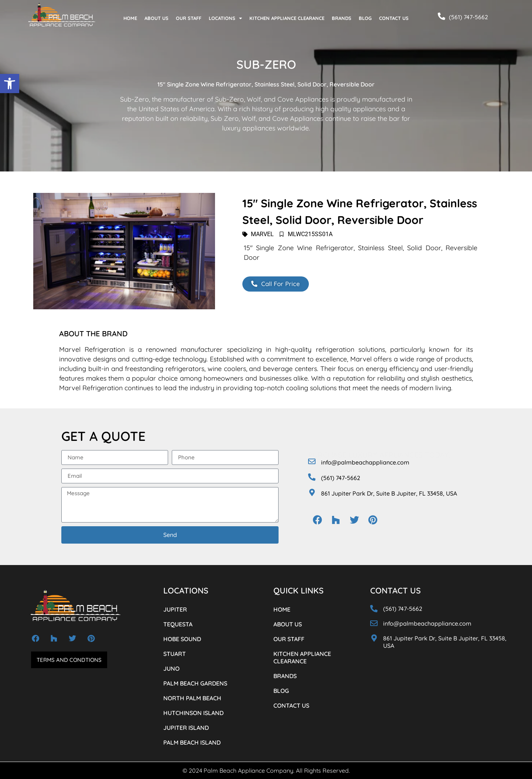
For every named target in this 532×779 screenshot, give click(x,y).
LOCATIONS (225, 18)
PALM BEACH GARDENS (195, 683)
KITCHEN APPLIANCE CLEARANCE (287, 18)
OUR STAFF (189, 18)
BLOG (365, 18)
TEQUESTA (178, 624)
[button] (10, 84)
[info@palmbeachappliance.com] (312, 462)
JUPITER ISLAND (186, 728)
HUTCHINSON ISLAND (193, 713)
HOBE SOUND (182, 639)
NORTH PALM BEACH (192, 698)
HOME (130, 18)
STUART (175, 654)
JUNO (171, 669)
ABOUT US (156, 18)
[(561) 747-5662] (441, 16)
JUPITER (175, 609)
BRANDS (342, 18)
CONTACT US (394, 18)
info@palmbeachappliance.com (365, 462)
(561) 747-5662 (468, 17)
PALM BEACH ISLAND (192, 742)
